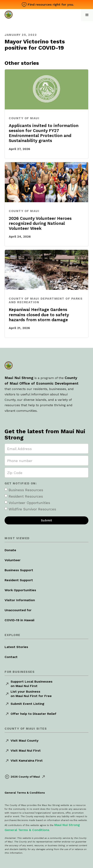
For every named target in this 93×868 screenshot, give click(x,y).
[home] (9, 14)
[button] (87, 15)
